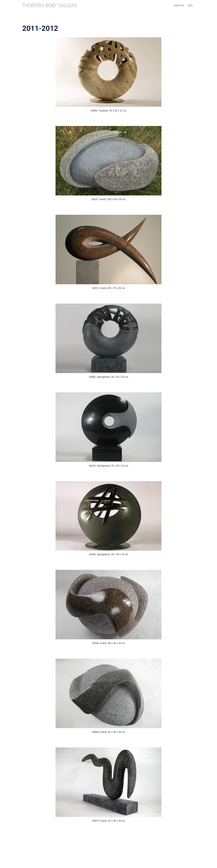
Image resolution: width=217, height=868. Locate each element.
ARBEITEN (179, 6)
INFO (190, 6)
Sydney (83, 863)
